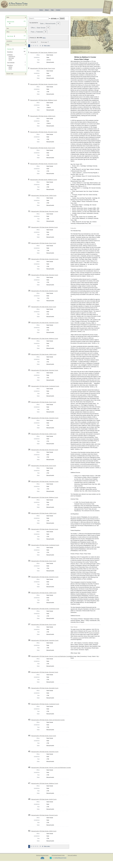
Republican (10, 52)
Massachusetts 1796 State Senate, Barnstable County (45, 688)
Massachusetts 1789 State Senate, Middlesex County (44, 180)
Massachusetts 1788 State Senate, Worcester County (44, 132)
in (50, 18)
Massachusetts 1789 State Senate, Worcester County (45, 211)
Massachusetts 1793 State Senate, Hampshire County (45, 482)
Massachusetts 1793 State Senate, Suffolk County (44, 513)
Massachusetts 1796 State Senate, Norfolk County (44, 799)
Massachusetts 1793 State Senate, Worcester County (45, 529)
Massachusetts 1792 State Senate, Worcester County (45, 450)
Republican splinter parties (10, 67)
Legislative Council (77, 638)
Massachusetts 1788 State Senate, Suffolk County (43, 116)
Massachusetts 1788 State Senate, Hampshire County (44, 84)
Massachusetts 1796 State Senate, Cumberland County (45, 704)
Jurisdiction (9, 41)
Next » (44, 38)
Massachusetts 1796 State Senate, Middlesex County (45, 783)
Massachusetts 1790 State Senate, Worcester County (45, 275)
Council (89, 631)
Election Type (10, 74)
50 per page (44, 42)
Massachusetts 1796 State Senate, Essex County (44, 736)
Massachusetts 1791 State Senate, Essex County (44, 307)
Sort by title (33, 42)
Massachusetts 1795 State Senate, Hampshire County (45, 640)
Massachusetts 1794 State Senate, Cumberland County (45, 545)
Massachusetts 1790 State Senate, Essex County (44, 243)
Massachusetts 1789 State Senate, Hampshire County (44, 164)
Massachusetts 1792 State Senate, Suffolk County (44, 434)
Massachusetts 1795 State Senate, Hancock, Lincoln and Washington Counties (51, 656)
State (8, 17)
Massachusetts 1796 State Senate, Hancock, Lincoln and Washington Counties (51, 768)
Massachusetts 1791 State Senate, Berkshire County (44, 291)
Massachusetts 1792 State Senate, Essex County (44, 402)
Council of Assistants (94, 633)
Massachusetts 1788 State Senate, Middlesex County (44, 100)
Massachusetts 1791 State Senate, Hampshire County (45, 323)
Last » (49, 46)
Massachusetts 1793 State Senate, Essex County (44, 466)
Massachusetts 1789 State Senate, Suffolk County (44, 196)
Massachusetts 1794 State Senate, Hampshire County (45, 577)
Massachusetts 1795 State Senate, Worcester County (45, 672)
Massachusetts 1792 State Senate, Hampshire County (45, 418)
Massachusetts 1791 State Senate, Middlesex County (45, 339)
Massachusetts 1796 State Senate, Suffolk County (44, 831)
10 (43, 46)
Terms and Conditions (72, 855)
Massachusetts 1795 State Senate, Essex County (44, 625)
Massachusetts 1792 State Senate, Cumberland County (45, 386)
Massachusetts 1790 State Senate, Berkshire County (44, 227)
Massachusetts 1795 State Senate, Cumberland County (45, 609)
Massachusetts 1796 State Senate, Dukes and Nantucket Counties (48, 720)
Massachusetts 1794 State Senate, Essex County (44, 561)
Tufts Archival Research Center (58, 855)
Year (8, 28)
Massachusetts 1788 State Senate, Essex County (43, 68)
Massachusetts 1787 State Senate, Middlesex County (44, 53)
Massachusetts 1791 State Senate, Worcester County (45, 370)
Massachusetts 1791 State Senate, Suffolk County (44, 354)
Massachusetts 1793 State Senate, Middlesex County (45, 497)
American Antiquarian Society (42, 855)
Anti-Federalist (11, 63)
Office (8, 32)
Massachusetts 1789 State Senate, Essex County (43, 148)
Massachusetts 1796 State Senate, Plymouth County (44, 815)
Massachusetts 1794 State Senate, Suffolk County (44, 593)
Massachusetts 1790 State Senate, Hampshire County (45, 259)
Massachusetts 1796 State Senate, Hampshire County (45, 752)
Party (8, 45)
